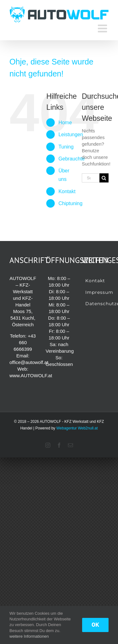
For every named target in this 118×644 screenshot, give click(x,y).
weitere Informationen (29, 636)
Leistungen (71, 134)
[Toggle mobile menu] (103, 28)
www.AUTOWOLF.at (31, 375)
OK (95, 625)
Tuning (66, 147)
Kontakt (67, 191)
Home (65, 123)
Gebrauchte (72, 159)
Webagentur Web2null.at (77, 428)
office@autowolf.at (29, 362)
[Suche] (104, 178)
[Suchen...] (91, 178)
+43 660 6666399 (25, 342)
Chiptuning (71, 203)
